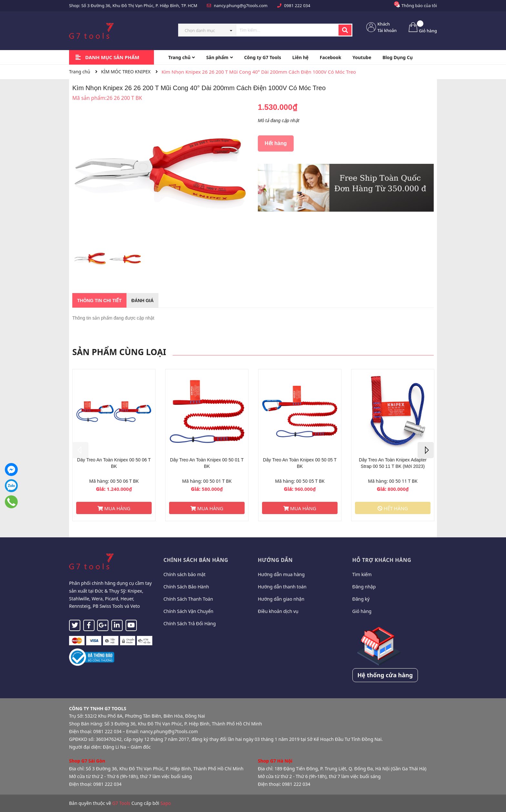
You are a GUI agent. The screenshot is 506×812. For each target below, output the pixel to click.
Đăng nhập (364, 587)
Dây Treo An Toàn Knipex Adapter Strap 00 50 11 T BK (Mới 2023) (393, 463)
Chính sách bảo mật (185, 574)
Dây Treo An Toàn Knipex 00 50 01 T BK (207, 463)
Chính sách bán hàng (196, 560)
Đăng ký (361, 599)
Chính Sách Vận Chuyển (189, 611)
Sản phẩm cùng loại (119, 352)
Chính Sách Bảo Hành (186, 587)
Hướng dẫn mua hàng (281, 574)
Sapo (166, 803)
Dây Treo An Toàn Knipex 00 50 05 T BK (300, 463)
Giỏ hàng (362, 611)
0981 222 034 (297, 5)
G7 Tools (121, 803)
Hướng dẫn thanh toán (282, 587)
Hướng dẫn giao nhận (281, 599)
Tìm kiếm (362, 574)
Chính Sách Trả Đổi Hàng (190, 623)
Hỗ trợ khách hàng (382, 560)
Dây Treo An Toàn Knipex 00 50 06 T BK (114, 463)
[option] (90, 261)
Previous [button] (80, 450)
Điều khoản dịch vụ (278, 611)
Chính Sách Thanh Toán (188, 599)
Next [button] (426, 450)
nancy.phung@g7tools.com (241, 5)
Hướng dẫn (275, 560)
